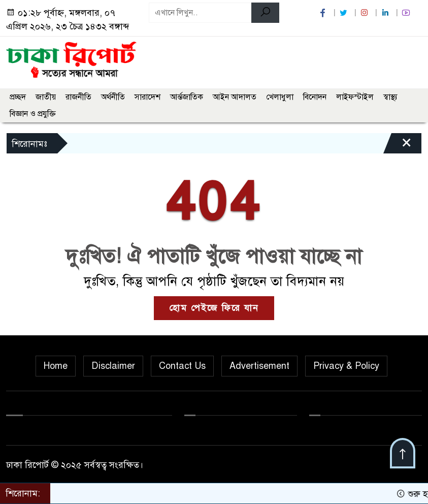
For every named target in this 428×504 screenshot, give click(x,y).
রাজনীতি (78, 97)
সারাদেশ (147, 97)
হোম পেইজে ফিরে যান (214, 308)
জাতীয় (46, 97)
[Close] (398, 146)
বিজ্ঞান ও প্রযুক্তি (33, 114)
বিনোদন (315, 97)
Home (56, 366)
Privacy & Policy (346, 366)
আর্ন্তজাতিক (187, 97)
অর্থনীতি (113, 97)
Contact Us (182, 366)
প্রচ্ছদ (18, 97)
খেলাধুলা (280, 97)
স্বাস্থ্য (390, 97)
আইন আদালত (235, 97)
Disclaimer (113, 366)
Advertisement (259, 366)
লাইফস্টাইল (355, 97)
